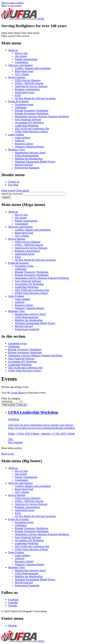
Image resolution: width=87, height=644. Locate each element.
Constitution (21, 62)
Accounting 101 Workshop (29, 122)
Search (6, 197)
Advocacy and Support (20, 65)
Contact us (14, 182)
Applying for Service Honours (31, 86)
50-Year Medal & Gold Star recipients (35, 98)
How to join (21, 53)
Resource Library (24, 144)
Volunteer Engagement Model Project (35, 162)
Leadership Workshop (27, 125)
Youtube (13, 606)
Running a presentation (27, 89)
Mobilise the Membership (29, 159)
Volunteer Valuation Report (29, 147)
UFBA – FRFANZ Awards (29, 83)
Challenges (21, 107)
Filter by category (11, 398)
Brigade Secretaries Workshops (32, 113)
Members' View (17, 150)
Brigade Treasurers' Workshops (32, 110)
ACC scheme (22, 74)
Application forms (25, 92)
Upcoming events (24, 104)
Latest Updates (16, 135)
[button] (15, 190)
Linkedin (13, 603)
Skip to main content (13, 3)
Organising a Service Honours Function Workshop (42, 116)
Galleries (20, 141)
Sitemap (12, 626)
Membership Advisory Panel (30, 153)
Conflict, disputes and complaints (33, 68)
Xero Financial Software (28, 119)
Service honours (17, 77)
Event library (18, 393)
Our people (21, 56)
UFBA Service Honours (28, 80)
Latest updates (23, 138)
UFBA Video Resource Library (31, 131)
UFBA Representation (27, 156)
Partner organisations (26, 59)
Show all (22, 405)
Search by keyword (12, 194)
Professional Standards (27, 168)
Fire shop (13, 185)
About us (13, 50)
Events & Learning (18, 101)
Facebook (13, 600)
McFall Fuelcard (24, 165)
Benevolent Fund (24, 71)
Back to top (8, 454)
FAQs (18, 95)
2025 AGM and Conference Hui (32, 128)
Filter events (9, 405)
